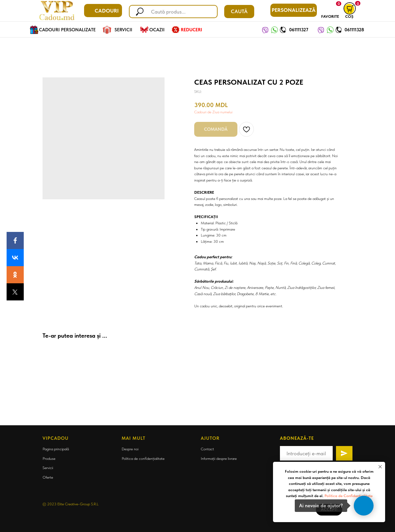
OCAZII (157, 30)
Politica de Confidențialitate (349, 496)
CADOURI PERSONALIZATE (67, 30)
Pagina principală (56, 449)
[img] (330, 8)
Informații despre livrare (219, 459)
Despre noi (130, 449)
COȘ (349, 16)
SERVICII (123, 30)
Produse (49, 459)
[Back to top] (8, 416)
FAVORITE (330, 16)
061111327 (299, 30)
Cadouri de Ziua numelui (213, 112)
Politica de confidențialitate (143, 459)
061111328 (354, 30)
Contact (207, 449)
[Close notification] (380, 467)
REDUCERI (191, 30)
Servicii (48, 468)
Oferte (48, 477)
